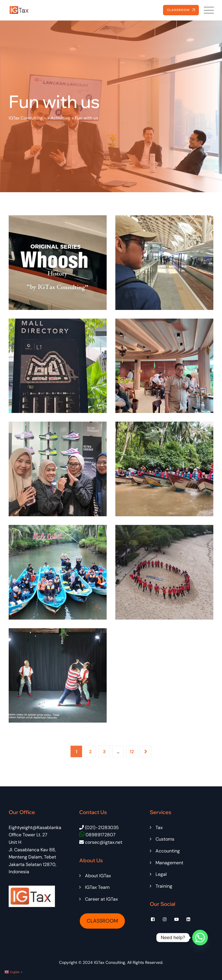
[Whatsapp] (200, 938)
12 (132, 752)
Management (169, 863)
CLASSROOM (102, 921)
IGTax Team (97, 887)
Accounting (168, 851)
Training (164, 886)
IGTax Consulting (110, 962)
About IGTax (98, 876)
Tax (159, 827)
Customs (165, 839)
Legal (161, 874)
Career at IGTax (101, 899)
